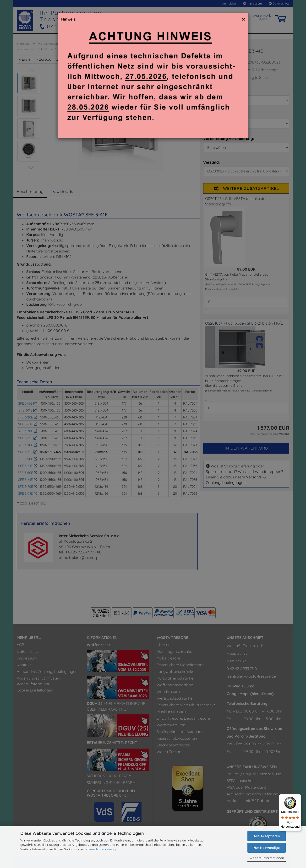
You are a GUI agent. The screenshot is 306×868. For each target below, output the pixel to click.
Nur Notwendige (267, 848)
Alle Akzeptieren (267, 836)
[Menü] (298, 797)
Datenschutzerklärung (100, 849)
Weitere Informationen (267, 858)
